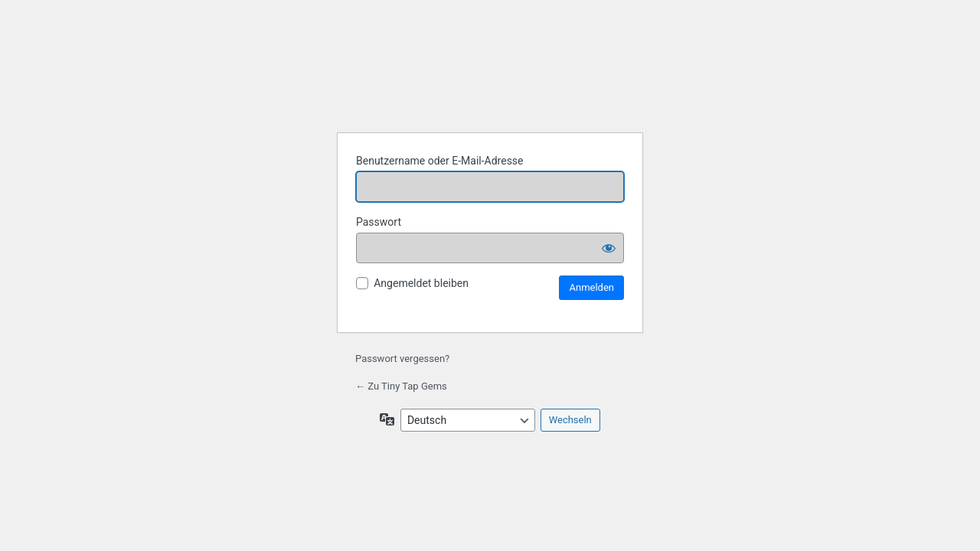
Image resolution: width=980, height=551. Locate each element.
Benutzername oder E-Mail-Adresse (440, 161)
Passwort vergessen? (402, 359)
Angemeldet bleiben (421, 283)
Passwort (379, 222)
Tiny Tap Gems (490, 81)
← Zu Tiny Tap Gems (401, 386)
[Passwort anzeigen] (609, 248)
